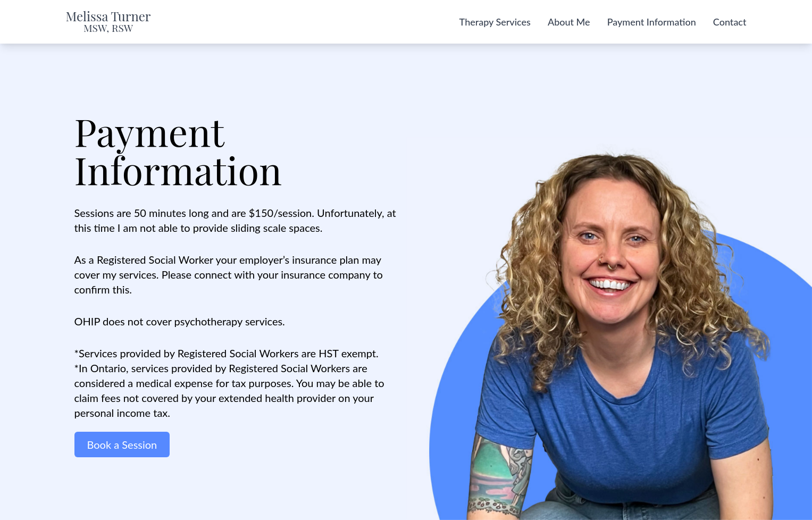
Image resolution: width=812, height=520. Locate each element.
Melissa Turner (108, 22)
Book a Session (122, 444)
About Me (569, 22)
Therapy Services (495, 22)
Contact (730, 22)
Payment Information (652, 22)
